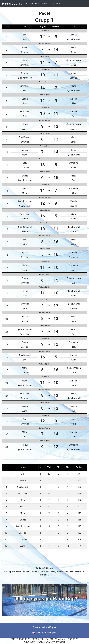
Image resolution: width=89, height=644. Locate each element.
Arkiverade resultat (38, 4)
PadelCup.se (13, 4)
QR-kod (56, 4)
